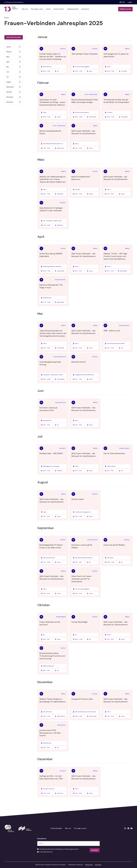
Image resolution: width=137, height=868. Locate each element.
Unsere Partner (59, 9)
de (120, 2)
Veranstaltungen (56, 828)
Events (48, 9)
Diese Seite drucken (14, 37)
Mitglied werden (125, 9)
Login (130, 2)
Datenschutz (89, 865)
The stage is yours (37, 9)
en (124, 2)
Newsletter (85, 9)
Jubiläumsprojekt (73, 9)
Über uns (25, 9)
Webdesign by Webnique (76, 865)
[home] (11, 9)
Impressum (98, 865)
